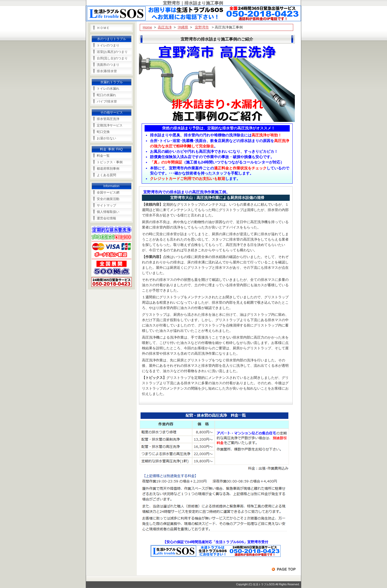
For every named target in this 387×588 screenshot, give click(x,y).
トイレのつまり (108, 45)
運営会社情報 (106, 218)
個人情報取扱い (108, 212)
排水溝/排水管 (107, 71)
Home (147, 27)
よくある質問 (106, 175)
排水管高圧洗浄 (108, 119)
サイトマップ (106, 205)
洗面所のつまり (108, 65)
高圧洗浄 (165, 27)
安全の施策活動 (108, 199)
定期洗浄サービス (110, 125)
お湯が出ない (106, 138)
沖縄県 (183, 27)
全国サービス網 (108, 193)
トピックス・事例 (110, 162)
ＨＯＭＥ (103, 28)
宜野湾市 (202, 27)
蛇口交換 (103, 132)
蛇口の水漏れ (106, 95)
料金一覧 (103, 156)
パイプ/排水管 (107, 101)
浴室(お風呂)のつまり (112, 52)
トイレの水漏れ (108, 89)
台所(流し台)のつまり (112, 58)
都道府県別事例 (108, 169)
